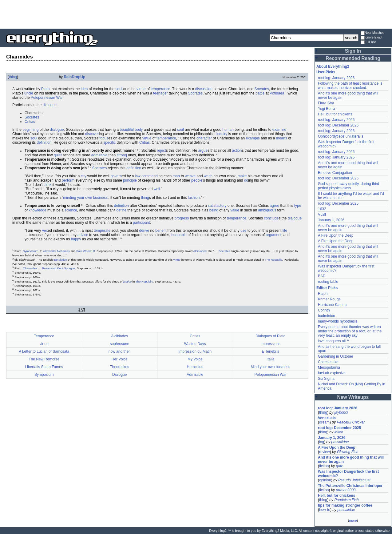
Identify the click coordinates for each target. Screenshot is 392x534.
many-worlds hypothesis (338, 321)
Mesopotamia (329, 367)
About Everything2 (333, 66)
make (242, 176)
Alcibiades (200, 251)
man (176, 176)
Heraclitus (195, 367)
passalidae (340, 442)
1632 (322, 209)
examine (279, 130)
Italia (270, 359)
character (204, 138)
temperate (102, 231)
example (253, 138)
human (228, 130)
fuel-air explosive (332, 373)
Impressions (270, 344)
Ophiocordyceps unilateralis (341, 136)
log (322, 442)
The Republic (273, 260)
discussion (204, 89)
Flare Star (326, 103)
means (282, 138)
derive (144, 231)
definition (44, 143)
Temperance (44, 336)
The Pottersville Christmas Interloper (350, 486)
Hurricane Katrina (332, 305)
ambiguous (267, 210)
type (298, 206)
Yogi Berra (327, 109)
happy (76, 239)
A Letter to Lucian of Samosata (44, 351)
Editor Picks (327, 288)
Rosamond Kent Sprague (59, 268)
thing (13, 77)
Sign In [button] (353, 51)
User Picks (326, 72)
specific (109, 143)
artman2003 (346, 490)
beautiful (127, 130)
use (243, 231)
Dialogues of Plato (270, 336)
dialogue (50, 105)
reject (161, 151)
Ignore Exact (371, 38)
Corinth (324, 310)
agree (274, 206)
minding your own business (85, 198)
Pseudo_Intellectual (354, 480)
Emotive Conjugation (335, 173)
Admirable (195, 375)
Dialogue (119, 375)
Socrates (262, 89)
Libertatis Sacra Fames (44, 367)
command (150, 176)
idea (84, 89)
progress (182, 218)
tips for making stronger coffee (345, 505)
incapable (179, 235)
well (157, 189)
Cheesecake (328, 362)
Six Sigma (326, 379)
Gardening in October (336, 356)
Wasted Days (195, 344)
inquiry (222, 134)
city (84, 176)
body (139, 130)
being (214, 210)
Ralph (323, 294)
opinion (325, 480)
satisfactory (217, 206)
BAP (322, 276)
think (48, 185)
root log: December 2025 (338, 125)
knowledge (37, 210)
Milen (339, 432)
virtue (141, 89)
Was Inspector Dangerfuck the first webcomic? (348, 474)
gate (340, 466)
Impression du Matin (195, 351)
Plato (45, 89)
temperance (160, 89)
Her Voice (120, 359)
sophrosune (119, 344)
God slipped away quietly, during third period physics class (348, 186)
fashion (194, 198)
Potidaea (277, 93)
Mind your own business (270, 367)
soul (119, 89)
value (235, 210)
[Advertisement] (196, 14)
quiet (58, 155)
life (285, 231)
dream (324, 422)
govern (116, 176)
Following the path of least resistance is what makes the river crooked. (350, 86)
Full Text (368, 42)
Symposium (30, 251)
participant (141, 223)
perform (68, 180)
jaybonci (341, 412)
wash (208, 176)
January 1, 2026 (331, 220)
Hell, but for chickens (335, 114)
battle (260, 93)
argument (273, 235)
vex (45, 231)
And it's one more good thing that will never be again (351, 460)
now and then (120, 351)
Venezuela (327, 418)
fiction (324, 466)
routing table (328, 282)
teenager (160, 93)
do (246, 180)
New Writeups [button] (353, 397)
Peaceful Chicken (351, 422)
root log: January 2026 (336, 78)
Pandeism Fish (346, 500)
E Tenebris (271, 351)
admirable (99, 155)
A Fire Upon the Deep (336, 235)
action (237, 151)
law (138, 176)
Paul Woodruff (85, 251)
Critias (30, 122)
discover (92, 134)
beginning (30, 130)
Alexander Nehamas (56, 251)
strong (122, 155)
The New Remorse (44, 359)
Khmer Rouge (329, 299)
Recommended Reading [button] (353, 58)
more (353, 520)
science (71, 210)
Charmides (30, 268)
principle (130, 180)
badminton (327, 316)
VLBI (322, 215)
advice (83, 235)
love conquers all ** (334, 341)
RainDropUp (74, 77)
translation (60, 260)
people (197, 180)
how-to (325, 510)
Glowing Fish (348, 452)
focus (104, 138)
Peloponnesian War (47, 98)
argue (203, 151)
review (325, 452)
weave (190, 176)
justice (127, 281)
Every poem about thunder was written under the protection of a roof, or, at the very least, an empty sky (350, 331)
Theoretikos (119, 367)
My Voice (195, 359)
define (121, 210)
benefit (161, 231)
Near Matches (372, 33)
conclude (271, 218)
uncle (29, 93)
